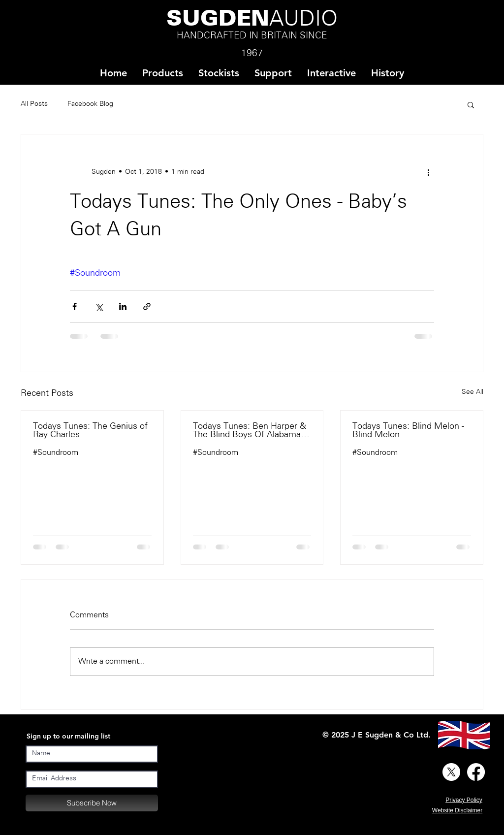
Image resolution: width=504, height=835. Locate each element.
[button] (219, 73)
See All (472, 392)
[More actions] (428, 172)
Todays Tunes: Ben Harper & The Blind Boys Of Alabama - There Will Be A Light (250, 431)
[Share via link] (147, 306)
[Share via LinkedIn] (123, 306)
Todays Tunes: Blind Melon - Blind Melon (408, 431)
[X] (451, 772)
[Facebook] (476, 772)
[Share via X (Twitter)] (99, 306)
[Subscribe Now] (92, 803)
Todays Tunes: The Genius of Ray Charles (90, 431)
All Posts (34, 104)
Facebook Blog (90, 104)
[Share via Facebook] (75, 306)
